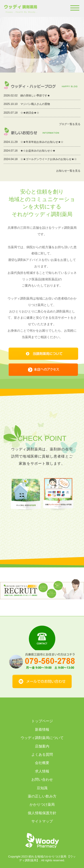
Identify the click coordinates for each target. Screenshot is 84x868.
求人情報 (42, 771)
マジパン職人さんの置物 (35, 104)
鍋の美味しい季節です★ (35, 96)
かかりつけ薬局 (42, 805)
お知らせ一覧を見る (68, 171)
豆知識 (42, 788)
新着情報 (42, 730)
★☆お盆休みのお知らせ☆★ (38, 151)
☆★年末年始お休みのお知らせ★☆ (42, 142)
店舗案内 (42, 746)
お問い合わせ (42, 780)
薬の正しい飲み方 (42, 796)
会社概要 (42, 763)
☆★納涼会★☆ (30, 113)
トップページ (42, 721)
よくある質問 (42, 755)
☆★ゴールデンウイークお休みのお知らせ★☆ (49, 159)
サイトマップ (42, 821)
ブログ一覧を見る (70, 124)
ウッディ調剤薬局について (42, 738)
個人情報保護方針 (42, 813)
